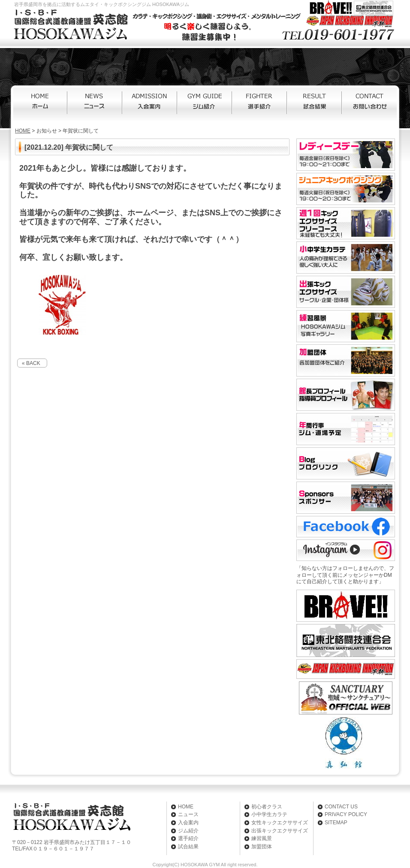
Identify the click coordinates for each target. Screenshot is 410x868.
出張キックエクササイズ (280, 831)
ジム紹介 (205, 104)
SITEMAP (336, 823)
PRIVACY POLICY (346, 814)
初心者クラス (267, 807)
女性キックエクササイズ (280, 823)
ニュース (95, 104)
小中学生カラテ (269, 814)
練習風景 (262, 838)
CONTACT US (341, 807)
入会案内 (150, 104)
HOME (40, 104)
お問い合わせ (370, 104)
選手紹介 (260, 104)
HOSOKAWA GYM (200, 865)
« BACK (31, 363)
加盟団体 (262, 847)
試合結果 (315, 104)
